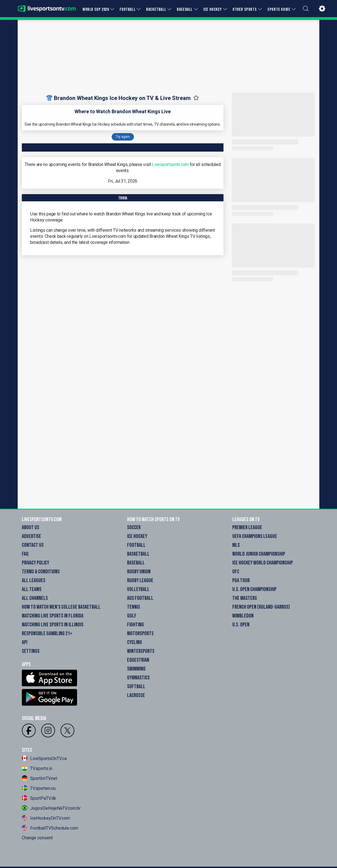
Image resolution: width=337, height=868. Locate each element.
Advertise (31, 536)
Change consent (37, 838)
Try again (123, 137)
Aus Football (140, 598)
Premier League (247, 527)
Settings (31, 651)
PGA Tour (241, 581)
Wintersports (141, 651)
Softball (136, 687)
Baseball (136, 563)
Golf (132, 616)
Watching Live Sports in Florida (53, 616)
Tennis (134, 607)
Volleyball (138, 589)
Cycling (135, 642)
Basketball (138, 554)
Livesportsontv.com (170, 164)
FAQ (25, 554)
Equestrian (138, 660)
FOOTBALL (127, 10)
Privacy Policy (35, 563)
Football (136, 545)
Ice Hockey (137, 536)
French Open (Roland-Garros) (261, 607)
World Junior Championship (259, 554)
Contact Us (33, 545)
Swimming (136, 669)
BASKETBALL (156, 10)
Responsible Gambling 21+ (47, 634)
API (25, 642)
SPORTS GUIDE (279, 10)
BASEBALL (185, 10)
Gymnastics (138, 678)
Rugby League (140, 581)
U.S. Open (241, 625)
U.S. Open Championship (254, 589)
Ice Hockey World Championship (263, 563)
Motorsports (140, 634)
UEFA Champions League (255, 536)
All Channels (35, 598)
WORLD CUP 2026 (96, 10)
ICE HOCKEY (213, 10)
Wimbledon (243, 616)
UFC (236, 572)
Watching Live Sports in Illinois (53, 625)
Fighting (135, 625)
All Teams (32, 589)
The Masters (245, 598)
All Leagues (34, 581)
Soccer (134, 527)
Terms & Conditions (41, 572)
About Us (31, 527)
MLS (236, 545)
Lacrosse (136, 695)
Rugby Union (139, 572)
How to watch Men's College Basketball (61, 607)
